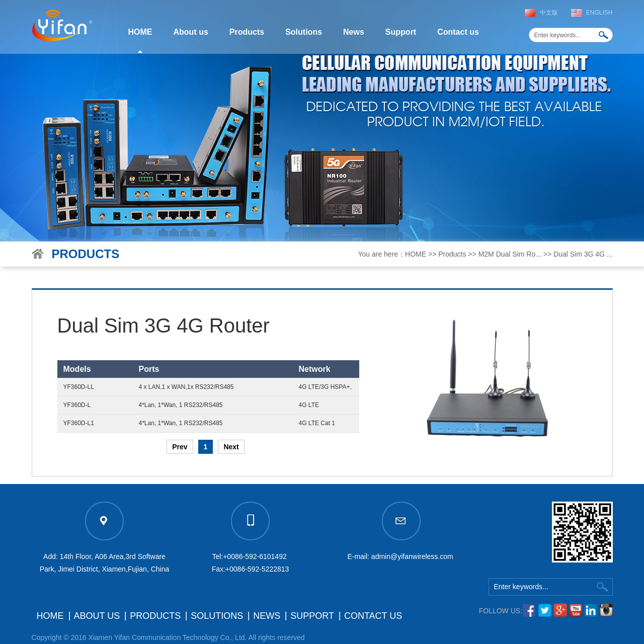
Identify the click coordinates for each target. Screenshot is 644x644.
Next (231, 447)
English (599, 13)
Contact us (458, 32)
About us (191, 32)
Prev (180, 447)
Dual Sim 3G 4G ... (583, 254)
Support (401, 32)
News (354, 32)
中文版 (549, 13)
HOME (140, 32)
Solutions (304, 32)
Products (247, 32)
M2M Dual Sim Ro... (510, 254)
